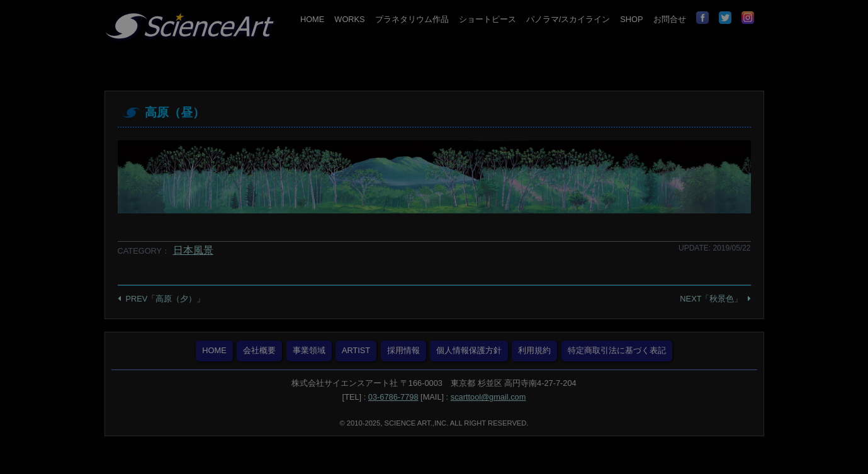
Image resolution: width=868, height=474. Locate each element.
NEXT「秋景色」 (711, 299)
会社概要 (259, 350)
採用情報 (403, 350)
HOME (312, 19)
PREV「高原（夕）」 (166, 299)
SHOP (631, 19)
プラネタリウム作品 (412, 19)
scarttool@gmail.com (488, 397)
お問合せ (670, 19)
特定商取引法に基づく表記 (617, 350)
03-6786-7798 (393, 397)
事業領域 (309, 350)
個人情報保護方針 (469, 350)
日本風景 (193, 250)
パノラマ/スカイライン (568, 19)
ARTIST (356, 350)
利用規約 (534, 350)
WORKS (349, 19)
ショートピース (488, 19)
